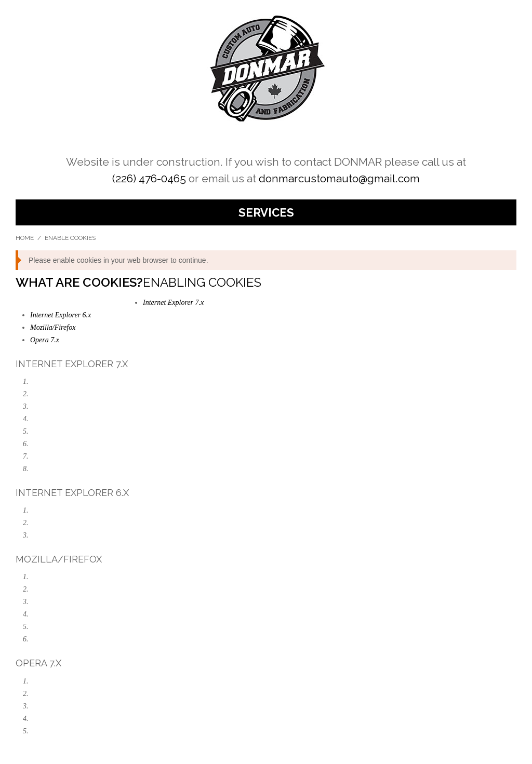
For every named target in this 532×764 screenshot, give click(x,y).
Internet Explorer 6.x (61, 315)
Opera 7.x (45, 340)
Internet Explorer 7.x (173, 303)
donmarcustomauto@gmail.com (339, 178)
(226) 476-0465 (149, 178)
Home (25, 238)
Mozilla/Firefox (53, 327)
